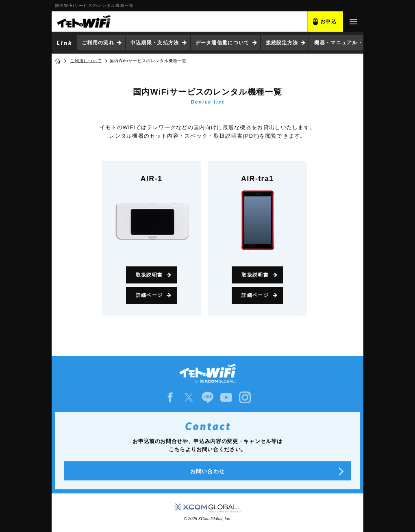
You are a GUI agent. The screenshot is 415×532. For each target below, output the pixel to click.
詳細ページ (149, 295)
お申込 (328, 22)
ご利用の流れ (98, 43)
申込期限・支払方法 (155, 43)
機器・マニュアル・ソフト (347, 43)
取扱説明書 (149, 275)
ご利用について (86, 61)
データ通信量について (223, 43)
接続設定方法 (282, 43)
